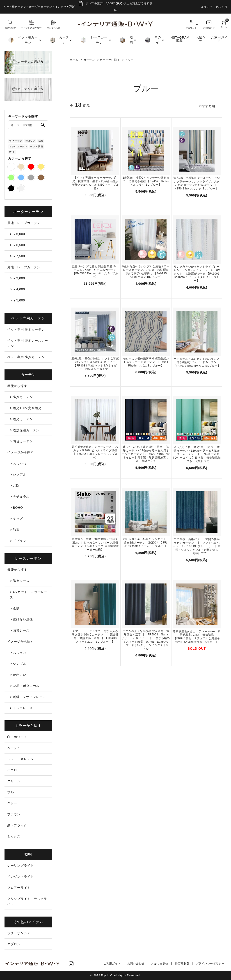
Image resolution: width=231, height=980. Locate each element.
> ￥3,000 (17, 278)
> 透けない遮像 (21, 619)
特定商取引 (182, 964)
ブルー (129, 60)
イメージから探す (21, 452)
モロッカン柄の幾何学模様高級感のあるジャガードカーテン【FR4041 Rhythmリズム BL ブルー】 (146, 362)
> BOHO (16, 508)
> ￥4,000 (17, 289)
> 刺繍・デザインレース (28, 697)
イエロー (14, 770)
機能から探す (17, 386)
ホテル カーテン (18, 146)
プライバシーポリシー (210, 964)
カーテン (89, 60)
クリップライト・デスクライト (27, 901)
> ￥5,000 (17, 234)
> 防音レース (20, 630)
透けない (30, 141)
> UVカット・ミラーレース (29, 595)
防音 (41, 141)
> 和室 (15, 530)
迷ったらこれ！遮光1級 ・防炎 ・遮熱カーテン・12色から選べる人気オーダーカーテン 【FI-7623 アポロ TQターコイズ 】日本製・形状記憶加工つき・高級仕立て (197, 454)
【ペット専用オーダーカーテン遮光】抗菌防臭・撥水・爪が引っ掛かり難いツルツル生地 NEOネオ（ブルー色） (95, 183)
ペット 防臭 (37, 146)
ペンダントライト (21, 877)
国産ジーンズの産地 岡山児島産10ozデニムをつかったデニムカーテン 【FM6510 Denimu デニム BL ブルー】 (95, 272)
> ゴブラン (18, 541)
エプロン (14, 944)
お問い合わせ (136, 964)
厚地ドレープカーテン (24, 223)
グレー (12, 803)
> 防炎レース (20, 581)
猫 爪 (12, 152)
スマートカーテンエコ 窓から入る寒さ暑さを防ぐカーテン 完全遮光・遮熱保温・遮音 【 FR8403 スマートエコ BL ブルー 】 (96, 636)
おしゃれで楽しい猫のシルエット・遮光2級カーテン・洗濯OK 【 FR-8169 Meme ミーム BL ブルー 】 (146, 542)
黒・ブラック (17, 825)
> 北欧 (15, 485)
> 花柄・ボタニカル (25, 686)
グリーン (14, 781)
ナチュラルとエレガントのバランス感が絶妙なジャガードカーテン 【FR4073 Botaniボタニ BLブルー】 (197, 362)
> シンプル (18, 474)
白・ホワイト (17, 737)
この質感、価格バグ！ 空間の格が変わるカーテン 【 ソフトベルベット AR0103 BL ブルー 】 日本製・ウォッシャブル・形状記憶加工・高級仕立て (197, 546)
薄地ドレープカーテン (24, 267)
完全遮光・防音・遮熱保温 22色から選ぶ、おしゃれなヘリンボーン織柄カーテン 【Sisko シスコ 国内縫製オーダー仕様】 (95, 544)
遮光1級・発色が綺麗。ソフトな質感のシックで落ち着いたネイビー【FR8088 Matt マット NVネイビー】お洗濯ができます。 (95, 364)
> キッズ (16, 519)
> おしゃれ (18, 463)
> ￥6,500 (17, 245)
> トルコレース (21, 708)
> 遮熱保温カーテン (25, 430)
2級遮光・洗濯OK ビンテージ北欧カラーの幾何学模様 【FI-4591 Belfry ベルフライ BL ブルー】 (146, 181)
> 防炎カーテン (21, 397)
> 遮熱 (15, 608)
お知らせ (201, 39)
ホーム (74, 60)
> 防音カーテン (21, 441)
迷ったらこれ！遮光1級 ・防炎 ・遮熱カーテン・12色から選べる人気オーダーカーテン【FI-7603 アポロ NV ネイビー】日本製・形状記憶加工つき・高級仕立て (146, 454)
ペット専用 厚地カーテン (26, 329)
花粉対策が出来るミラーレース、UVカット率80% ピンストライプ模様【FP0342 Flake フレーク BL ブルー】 (95, 452)
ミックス (14, 836)
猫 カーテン (16, 141)
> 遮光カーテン (21, 419)
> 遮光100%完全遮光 (26, 408)
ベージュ (14, 748)
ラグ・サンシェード (22, 933)
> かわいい (18, 675)
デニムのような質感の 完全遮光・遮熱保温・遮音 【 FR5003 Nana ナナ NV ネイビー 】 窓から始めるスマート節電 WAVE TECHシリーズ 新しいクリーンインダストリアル (146, 640)
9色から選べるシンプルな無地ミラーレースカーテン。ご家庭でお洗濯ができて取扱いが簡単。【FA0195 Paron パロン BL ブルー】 (146, 272)
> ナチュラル (20, 497)
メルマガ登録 (160, 964)
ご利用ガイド (219, 39)
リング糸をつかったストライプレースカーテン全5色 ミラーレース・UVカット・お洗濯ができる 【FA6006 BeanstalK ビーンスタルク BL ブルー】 (197, 274)
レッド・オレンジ (21, 759)
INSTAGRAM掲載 (180, 39)
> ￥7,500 (17, 256)
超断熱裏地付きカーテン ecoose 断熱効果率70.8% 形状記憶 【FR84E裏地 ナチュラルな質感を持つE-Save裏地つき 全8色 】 (197, 637)
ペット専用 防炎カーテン (26, 357)
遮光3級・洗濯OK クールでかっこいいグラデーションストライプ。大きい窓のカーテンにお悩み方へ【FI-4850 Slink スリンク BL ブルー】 (197, 183)
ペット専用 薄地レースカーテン (28, 343)
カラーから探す (110, 60)
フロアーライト (19, 888)
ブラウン (14, 814)
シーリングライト (21, 866)
